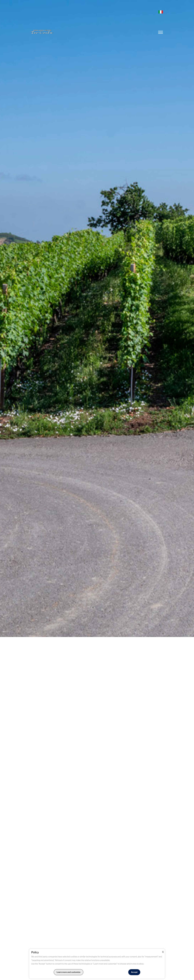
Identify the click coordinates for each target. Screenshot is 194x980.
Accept (134, 972)
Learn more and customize (69, 972)
